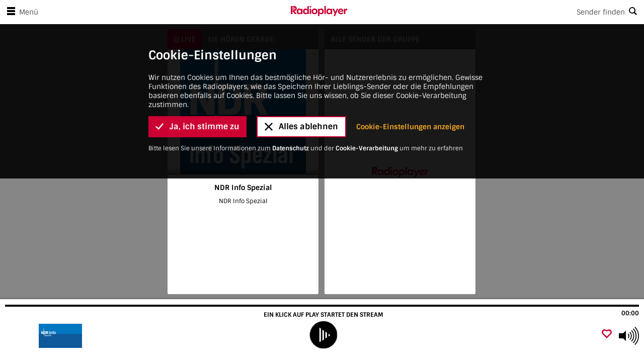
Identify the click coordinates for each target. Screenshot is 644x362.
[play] (323, 335)
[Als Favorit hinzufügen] (607, 335)
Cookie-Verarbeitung (367, 15)
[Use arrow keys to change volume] (629, 336)
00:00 (630, 313)
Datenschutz (291, 15)
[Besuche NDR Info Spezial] (62, 336)
